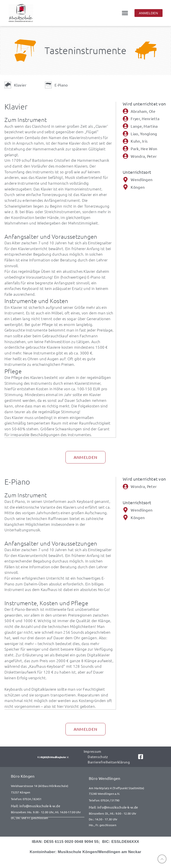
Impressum (93, 751)
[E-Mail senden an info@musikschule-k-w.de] (48, 805)
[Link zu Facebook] (140, 756)
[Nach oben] (162, 859)
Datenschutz (98, 756)
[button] (125, 13)
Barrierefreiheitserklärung (109, 762)
